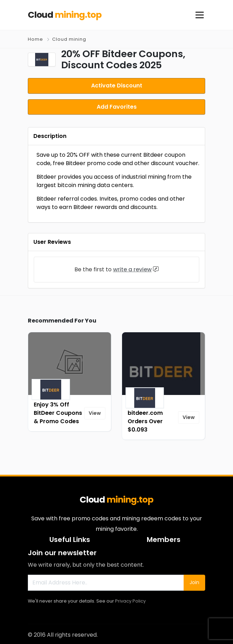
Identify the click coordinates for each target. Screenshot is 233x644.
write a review (132, 268)
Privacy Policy (130, 599)
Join (194, 581)
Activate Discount (117, 85)
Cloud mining (69, 39)
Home (35, 39)
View (95, 411)
